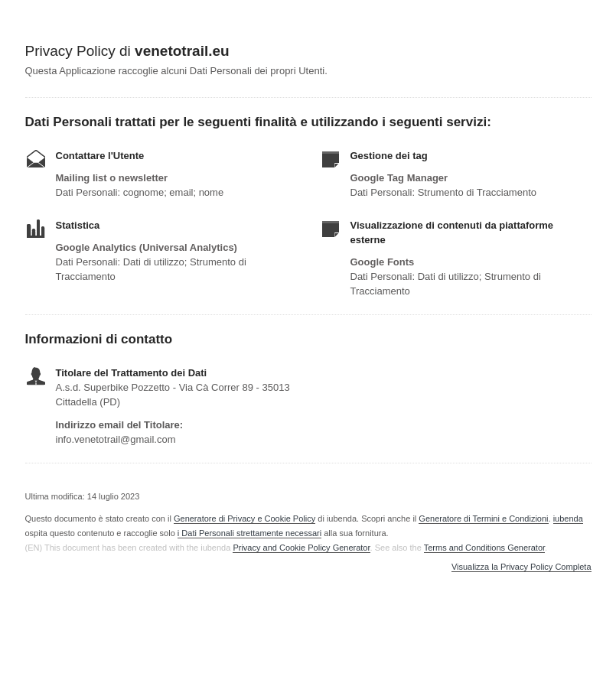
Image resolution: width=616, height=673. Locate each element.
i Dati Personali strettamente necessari (249, 533)
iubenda (568, 519)
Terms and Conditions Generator (484, 548)
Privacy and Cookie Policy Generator (301, 548)
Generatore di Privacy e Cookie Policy (244, 519)
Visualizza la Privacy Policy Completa (521, 567)
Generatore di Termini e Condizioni (483, 519)
